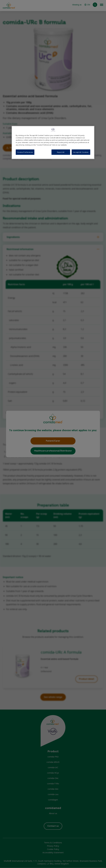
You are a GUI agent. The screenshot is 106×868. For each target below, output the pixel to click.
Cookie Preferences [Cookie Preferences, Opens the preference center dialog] (25, 152)
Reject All (61, 152)
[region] (53, 143)
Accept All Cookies (81, 152)
